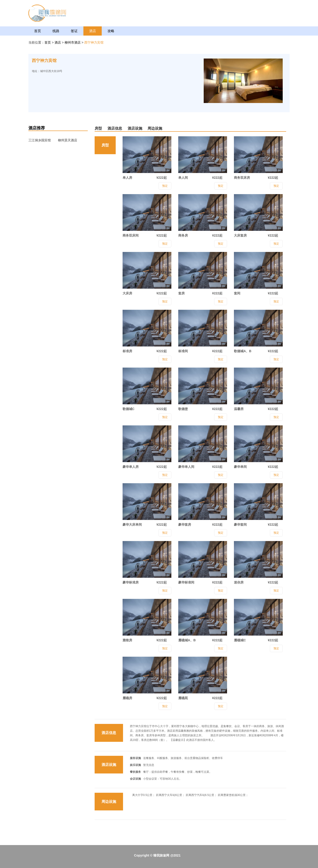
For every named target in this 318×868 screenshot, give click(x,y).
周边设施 (155, 128)
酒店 (93, 31)
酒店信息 (115, 128)
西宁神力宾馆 (94, 42)
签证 (74, 31)
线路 (56, 31)
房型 (98, 128)
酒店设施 (135, 128)
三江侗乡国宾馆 (40, 140)
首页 (38, 31)
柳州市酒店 (73, 42)
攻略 (111, 31)
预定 (165, 186)
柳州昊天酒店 (68, 140)
